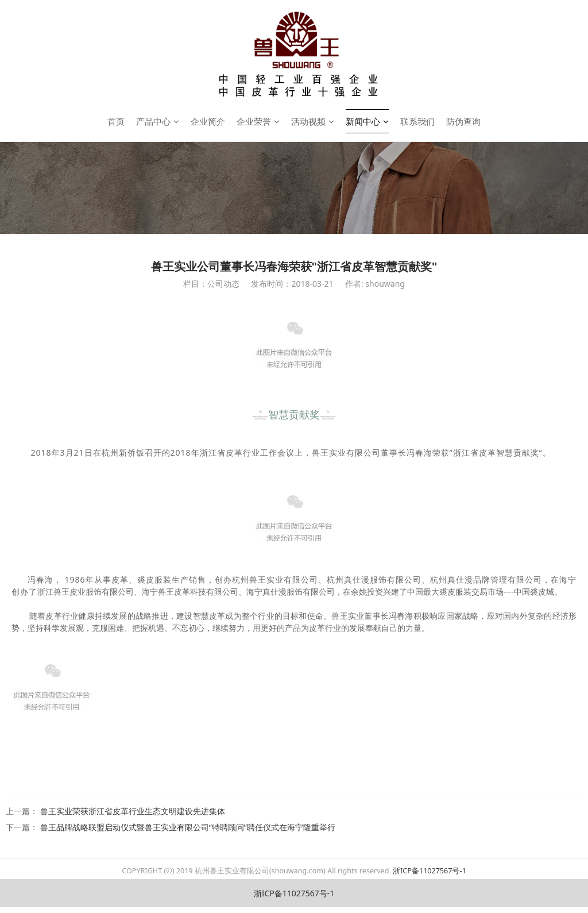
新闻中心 (367, 121)
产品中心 (158, 121)
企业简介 (208, 121)
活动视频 (313, 121)
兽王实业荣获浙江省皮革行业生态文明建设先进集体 (133, 811)
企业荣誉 (258, 121)
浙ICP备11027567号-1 (429, 871)
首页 (116, 121)
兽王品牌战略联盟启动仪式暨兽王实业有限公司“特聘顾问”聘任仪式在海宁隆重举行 (188, 827)
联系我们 (417, 121)
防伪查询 (463, 121)
